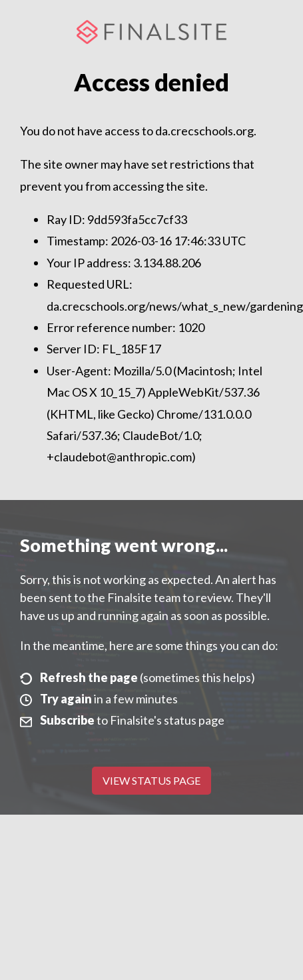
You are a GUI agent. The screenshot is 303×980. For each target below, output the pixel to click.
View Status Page (151, 780)
